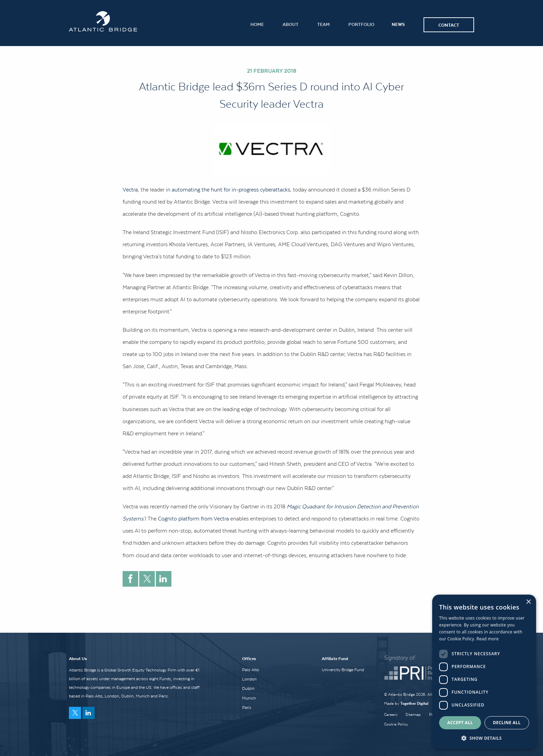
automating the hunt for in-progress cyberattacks (231, 189)
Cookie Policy (396, 724)
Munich (249, 698)
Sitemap (413, 714)
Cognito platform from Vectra (193, 518)
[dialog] (484, 672)
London (249, 679)
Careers (391, 714)
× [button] (528, 602)
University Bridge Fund (343, 670)
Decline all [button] (507, 723)
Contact (449, 25)
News (398, 24)
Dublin (248, 688)
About (291, 24)
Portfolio (361, 24)
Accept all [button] (460, 723)
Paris (247, 708)
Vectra (130, 189)
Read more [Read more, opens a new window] (488, 639)
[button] (484, 738)
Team (323, 24)
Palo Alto (251, 670)
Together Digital (414, 703)
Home (257, 24)
